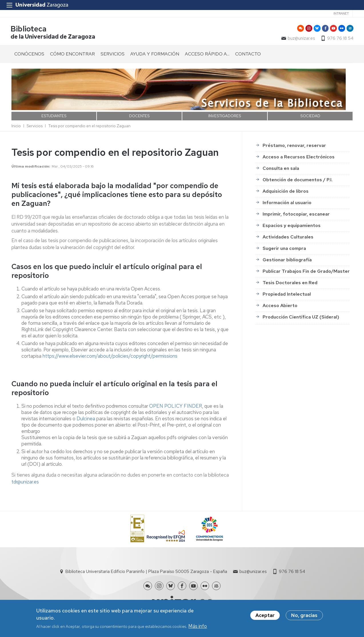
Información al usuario (287, 204)
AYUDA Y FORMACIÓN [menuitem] (155, 55)
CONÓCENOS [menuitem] (29, 55)
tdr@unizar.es (25, 483)
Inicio (16, 127)
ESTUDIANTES (54, 117)
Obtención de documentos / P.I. (298, 181)
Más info (198, 626)
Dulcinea (86, 419)
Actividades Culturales (288, 238)
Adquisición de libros (286, 192)
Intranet (341, 13)
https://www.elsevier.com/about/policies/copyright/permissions (110, 357)
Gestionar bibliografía (287, 261)
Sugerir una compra (284, 249)
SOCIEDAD (310, 117)
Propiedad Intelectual (287, 295)
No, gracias (304, 615)
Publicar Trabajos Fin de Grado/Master (306, 272)
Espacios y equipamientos (292, 227)
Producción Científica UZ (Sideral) (301, 318)
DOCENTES (139, 117)
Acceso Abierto (280, 307)
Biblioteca (29, 30)
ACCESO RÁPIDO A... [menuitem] (207, 55)
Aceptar (265, 615)
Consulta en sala (281, 169)
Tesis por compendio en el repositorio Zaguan (89, 127)
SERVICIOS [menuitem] (113, 55)
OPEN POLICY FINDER (176, 407)
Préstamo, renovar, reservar (294, 147)
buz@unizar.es (300, 39)
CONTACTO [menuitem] (248, 55)
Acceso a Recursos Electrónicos (299, 158)
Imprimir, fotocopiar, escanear (296, 215)
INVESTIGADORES (225, 117)
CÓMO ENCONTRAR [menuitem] (72, 55)
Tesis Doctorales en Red (290, 284)
